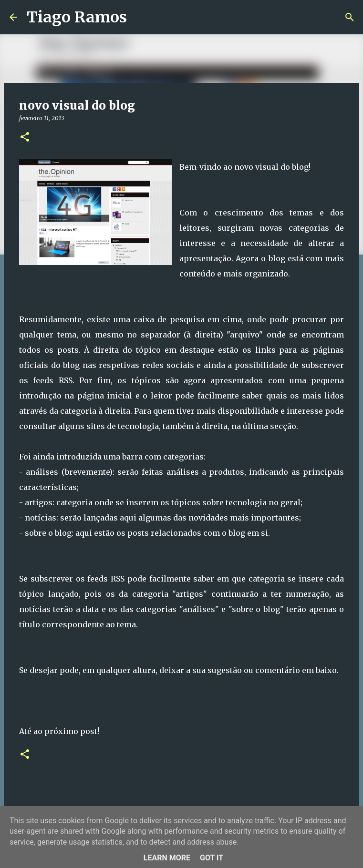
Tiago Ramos (77, 17)
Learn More (167, 858)
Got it (212, 858)
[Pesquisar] (140, 17)
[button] (25, 138)
